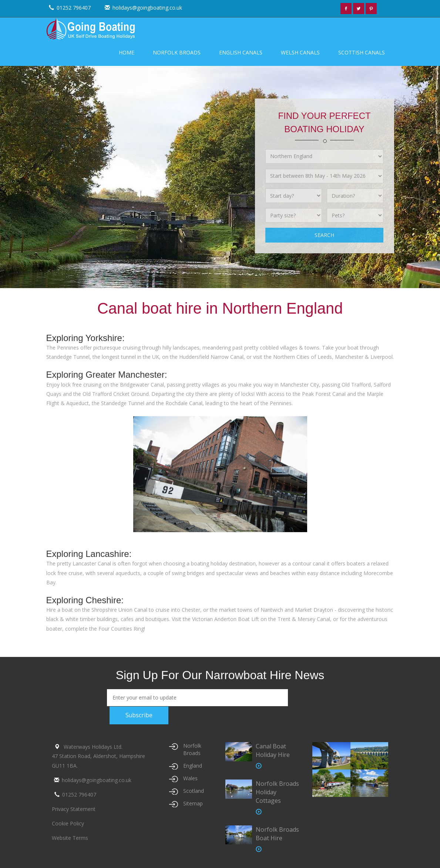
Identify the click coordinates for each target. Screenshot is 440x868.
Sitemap (193, 803)
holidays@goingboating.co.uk (142, 8)
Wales (190, 778)
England (193, 766)
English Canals (241, 52)
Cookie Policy (68, 823)
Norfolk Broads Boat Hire (277, 833)
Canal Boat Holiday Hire (273, 750)
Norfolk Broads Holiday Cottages (277, 792)
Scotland (194, 791)
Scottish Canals (362, 52)
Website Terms (70, 838)
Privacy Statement (74, 809)
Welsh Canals (300, 52)
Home (127, 52)
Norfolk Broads (177, 52)
